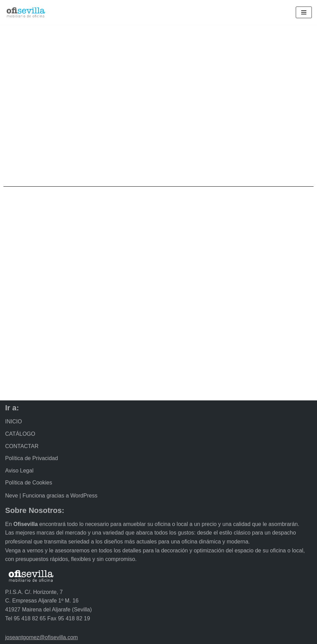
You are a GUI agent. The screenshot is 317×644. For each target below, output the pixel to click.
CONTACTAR (22, 446)
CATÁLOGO (20, 434)
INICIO (14, 421)
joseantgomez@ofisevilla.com (42, 637)
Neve (11, 496)
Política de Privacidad (32, 458)
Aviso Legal (19, 471)
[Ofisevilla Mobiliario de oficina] (26, 12)
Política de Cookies (29, 483)
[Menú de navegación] (304, 12)
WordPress (84, 496)
